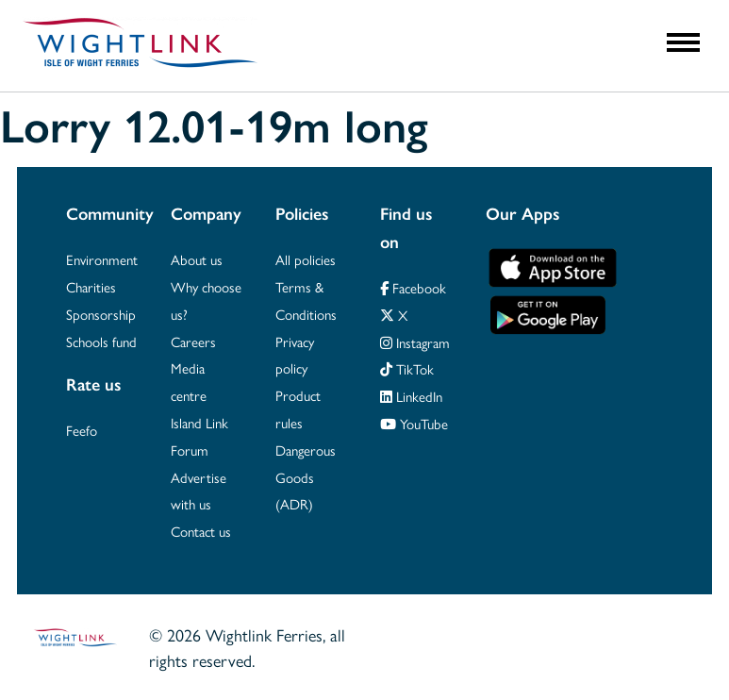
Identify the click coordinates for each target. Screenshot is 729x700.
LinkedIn (411, 396)
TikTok (407, 368)
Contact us (201, 531)
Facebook (413, 287)
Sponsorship (101, 314)
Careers (193, 341)
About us (197, 259)
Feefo (82, 430)
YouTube (414, 423)
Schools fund (101, 341)
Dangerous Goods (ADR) (306, 477)
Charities (91, 286)
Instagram (415, 342)
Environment (102, 259)
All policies (306, 259)
